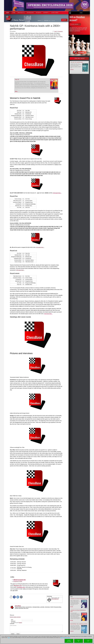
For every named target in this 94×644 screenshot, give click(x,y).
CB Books (39, 13)
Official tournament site (19, 580)
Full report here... (57, 193)
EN (51, 21)
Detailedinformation (69, 641)
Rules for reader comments (15, 617)
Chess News (19, 20)
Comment (12, 624)
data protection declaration (65, 638)
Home (14, 13)
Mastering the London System (79, 624)
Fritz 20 (17, 80)
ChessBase (18, 606)
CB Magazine (30, 13)
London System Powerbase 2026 (79, 599)
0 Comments (60, 31)
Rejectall (79, 641)
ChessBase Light (21, 587)
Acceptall (88, 641)
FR (54, 21)
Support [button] (46, 13)
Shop (8, 13)
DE (50, 21)
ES (53, 21)
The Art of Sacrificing (77, 62)
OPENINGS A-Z (21, 13)
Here (9, 638)
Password (13, 621)
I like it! (55, 31)
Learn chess (55, 13)
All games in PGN (18, 581)
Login (81, 13)
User (12, 620)
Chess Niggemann (55, 599)
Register (20, 623)
